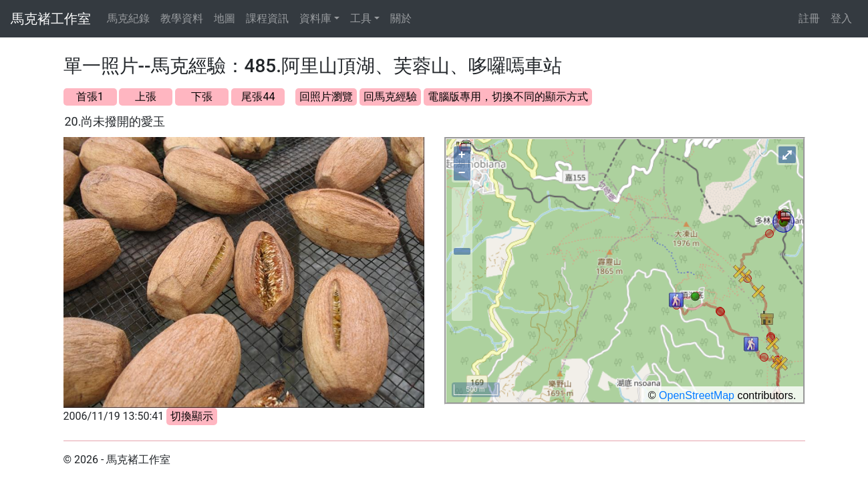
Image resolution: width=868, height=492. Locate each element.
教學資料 (182, 18)
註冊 (809, 18)
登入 (841, 18)
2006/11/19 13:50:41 (114, 416)
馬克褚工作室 (51, 19)
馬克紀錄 (128, 18)
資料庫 (315, 18)
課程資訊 (267, 18)
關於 (401, 18)
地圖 (225, 18)
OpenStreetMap (697, 395)
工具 (361, 18)
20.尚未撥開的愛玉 (115, 121)
